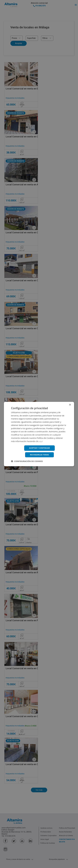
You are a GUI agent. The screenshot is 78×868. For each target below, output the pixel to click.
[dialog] (39, 434)
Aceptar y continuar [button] (39, 448)
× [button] (70, 404)
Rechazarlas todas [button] (39, 455)
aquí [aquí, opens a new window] (41, 441)
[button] (27, 462)
